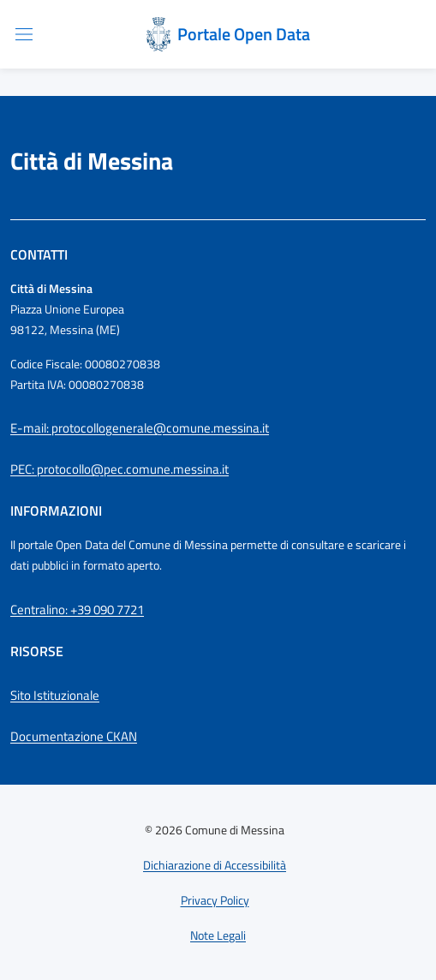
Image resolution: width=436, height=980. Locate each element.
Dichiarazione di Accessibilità (215, 865)
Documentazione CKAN (74, 736)
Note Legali (218, 935)
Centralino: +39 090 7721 (77, 610)
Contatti (39, 254)
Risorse (37, 651)
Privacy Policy (215, 900)
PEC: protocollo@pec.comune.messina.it (119, 469)
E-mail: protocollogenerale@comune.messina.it (140, 428)
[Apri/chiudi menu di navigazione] (24, 34)
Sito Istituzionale (55, 695)
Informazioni (56, 511)
